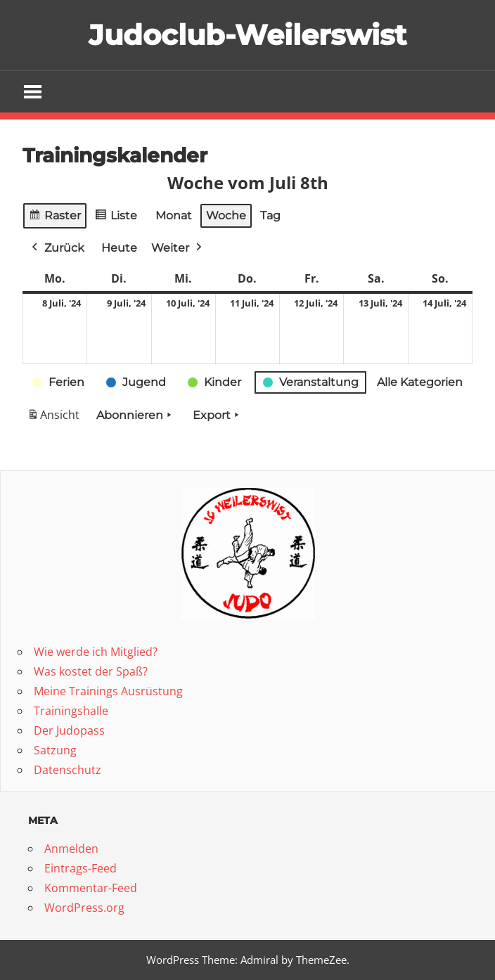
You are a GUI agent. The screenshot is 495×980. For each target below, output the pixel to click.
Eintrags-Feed (81, 868)
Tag (270, 215)
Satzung (55, 750)
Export (217, 415)
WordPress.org (84, 908)
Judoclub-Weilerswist (247, 35)
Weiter (178, 248)
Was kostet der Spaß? (91, 671)
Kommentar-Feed (91, 888)
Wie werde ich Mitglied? (96, 652)
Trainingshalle (71, 711)
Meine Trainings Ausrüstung (108, 691)
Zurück (57, 248)
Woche (226, 215)
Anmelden (71, 849)
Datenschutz (67, 770)
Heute (119, 248)
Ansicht (56, 418)
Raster (55, 218)
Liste (116, 218)
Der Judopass (69, 730)
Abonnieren (135, 415)
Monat (174, 215)
